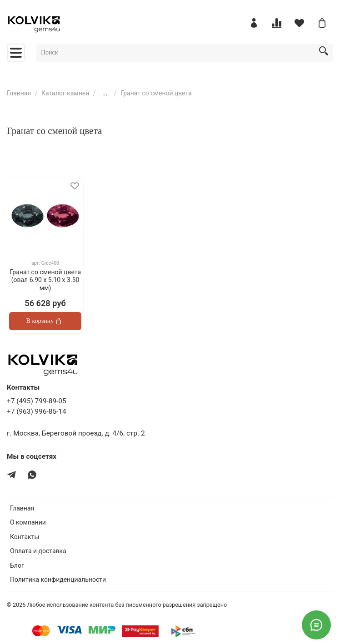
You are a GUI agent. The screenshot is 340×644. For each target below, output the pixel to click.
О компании (28, 522)
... (105, 93)
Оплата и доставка (38, 551)
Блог (17, 565)
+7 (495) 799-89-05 (37, 401)
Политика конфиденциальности (58, 580)
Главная (19, 93)
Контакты (25, 537)
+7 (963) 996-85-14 (37, 411)
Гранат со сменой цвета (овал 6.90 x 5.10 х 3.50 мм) (45, 280)
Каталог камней (65, 93)
